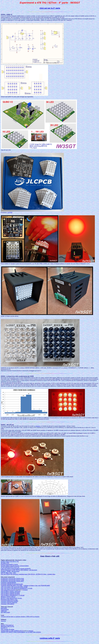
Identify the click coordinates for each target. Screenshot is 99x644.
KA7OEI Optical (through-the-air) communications (15, 566)
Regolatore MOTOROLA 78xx (9, 600)
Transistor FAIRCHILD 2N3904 (9, 601)
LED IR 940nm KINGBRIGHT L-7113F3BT (13, 595)
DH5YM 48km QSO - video (8, 573)
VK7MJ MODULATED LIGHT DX (10, 567)
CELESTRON (5, 610)
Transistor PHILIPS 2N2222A (9, 603)
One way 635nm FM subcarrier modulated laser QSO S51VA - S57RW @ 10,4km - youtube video (28, 574)
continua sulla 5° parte (50, 638)
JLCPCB (10, 213)
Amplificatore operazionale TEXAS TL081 (12, 580)
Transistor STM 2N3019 (8, 604)
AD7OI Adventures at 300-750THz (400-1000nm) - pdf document (19, 570)
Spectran (3, 621)
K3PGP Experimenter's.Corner (9, 564)
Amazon (38, 426)
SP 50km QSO (5, 563)
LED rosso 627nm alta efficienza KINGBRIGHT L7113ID (17, 588)
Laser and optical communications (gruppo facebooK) (16, 569)
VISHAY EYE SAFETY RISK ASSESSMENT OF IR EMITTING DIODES (21, 632)
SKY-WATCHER (5, 612)
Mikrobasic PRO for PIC (8, 627)
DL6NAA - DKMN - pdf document (10, 571)
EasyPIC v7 (4, 628)
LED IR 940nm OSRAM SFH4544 (10, 594)
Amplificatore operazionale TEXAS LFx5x (12, 578)
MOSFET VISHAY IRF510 (8, 597)
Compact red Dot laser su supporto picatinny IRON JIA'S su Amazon (20, 617)
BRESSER (4, 608)
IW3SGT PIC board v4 (7, 625)
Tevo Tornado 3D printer (8, 629)
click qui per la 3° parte (50, 8)
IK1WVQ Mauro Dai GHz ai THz (10, 562)
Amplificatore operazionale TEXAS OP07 (12, 581)
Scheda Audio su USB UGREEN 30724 (12, 631)
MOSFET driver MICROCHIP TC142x (11, 598)
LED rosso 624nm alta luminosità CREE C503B (14, 587)
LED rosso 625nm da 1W (8, 590)
